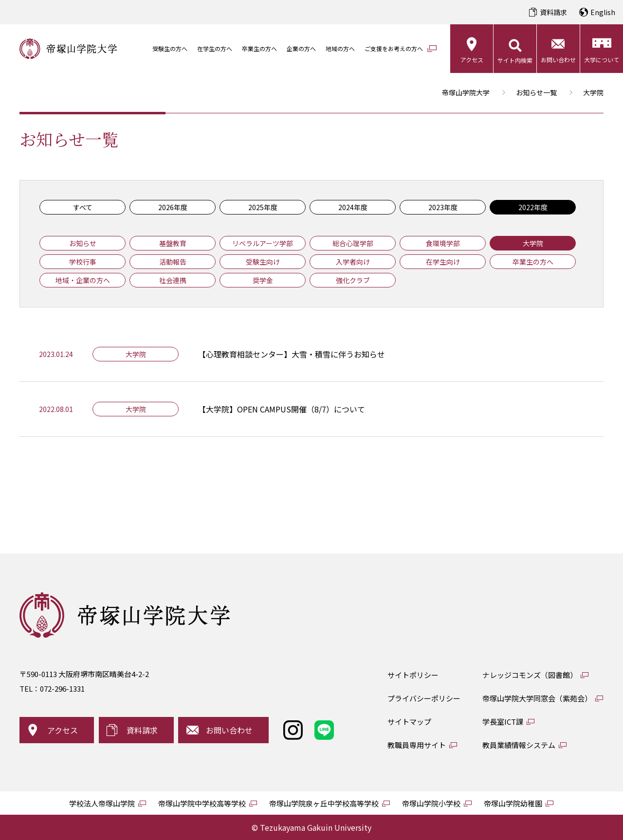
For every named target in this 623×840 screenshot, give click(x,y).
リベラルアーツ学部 (263, 243)
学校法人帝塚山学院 (102, 803)
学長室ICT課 (503, 722)
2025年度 (263, 207)
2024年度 (353, 207)
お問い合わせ (558, 60)
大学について (602, 60)
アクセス (472, 60)
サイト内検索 (515, 60)
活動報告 (173, 262)
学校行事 (83, 262)
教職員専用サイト (417, 745)
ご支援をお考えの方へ (394, 48)
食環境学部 (443, 243)
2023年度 (443, 207)
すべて (83, 207)
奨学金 (263, 280)
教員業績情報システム (519, 745)
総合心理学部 (353, 243)
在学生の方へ (215, 48)
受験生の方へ (170, 48)
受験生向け (263, 262)
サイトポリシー (413, 675)
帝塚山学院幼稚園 (513, 803)
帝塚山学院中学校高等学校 (202, 803)
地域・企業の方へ (83, 280)
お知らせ (83, 243)
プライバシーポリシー (424, 698)
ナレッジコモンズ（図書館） (530, 675)
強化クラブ (353, 280)
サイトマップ (409, 722)
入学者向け (353, 262)
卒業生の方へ (259, 48)
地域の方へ (340, 48)
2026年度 (173, 207)
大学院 (533, 243)
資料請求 (553, 12)
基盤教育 (173, 243)
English (603, 12)
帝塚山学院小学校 (431, 803)
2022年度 (533, 207)
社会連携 (173, 280)
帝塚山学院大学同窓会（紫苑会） (537, 698)
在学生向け (443, 262)
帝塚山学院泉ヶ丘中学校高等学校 (324, 803)
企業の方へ (301, 48)
